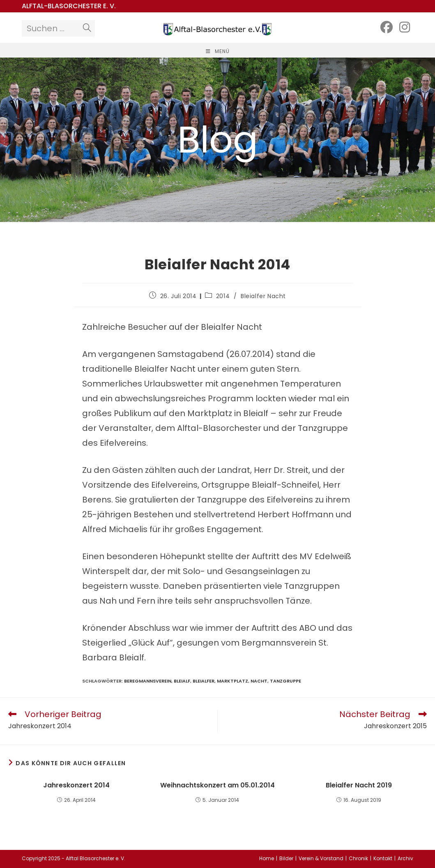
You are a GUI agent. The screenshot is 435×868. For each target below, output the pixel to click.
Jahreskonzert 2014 (76, 785)
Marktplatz (232, 681)
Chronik (358, 858)
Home (267, 858)
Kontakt (383, 858)
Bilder (286, 858)
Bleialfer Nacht (263, 296)
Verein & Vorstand (321, 858)
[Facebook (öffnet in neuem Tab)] (387, 27)
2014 (223, 296)
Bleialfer (204, 681)
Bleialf (182, 681)
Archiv (405, 858)
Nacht (259, 681)
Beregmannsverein (148, 681)
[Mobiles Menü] (218, 51)
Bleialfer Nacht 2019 (359, 785)
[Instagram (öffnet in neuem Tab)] (405, 27)
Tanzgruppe (285, 681)
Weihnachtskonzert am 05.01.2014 (217, 785)
